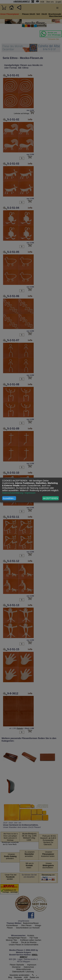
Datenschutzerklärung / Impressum (19, 493)
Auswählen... (9, 498)
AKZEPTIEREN (50, 498)
